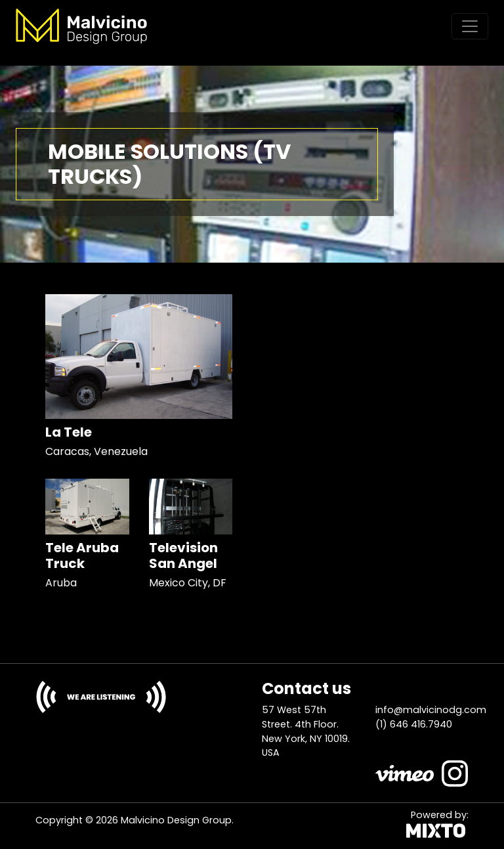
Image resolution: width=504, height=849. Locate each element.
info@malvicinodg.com (431, 710)
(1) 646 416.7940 (414, 724)
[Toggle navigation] (470, 26)
